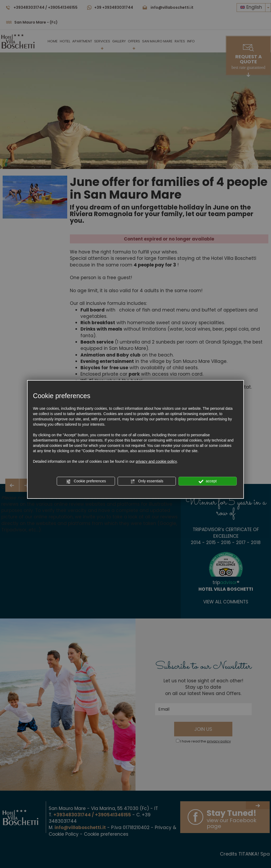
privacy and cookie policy (156, 461)
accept (208, 481)
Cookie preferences (86, 481)
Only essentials (147, 481)
